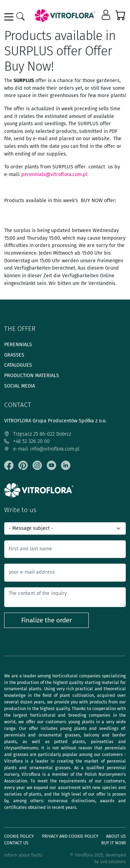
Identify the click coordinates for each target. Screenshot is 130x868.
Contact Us (16, 843)
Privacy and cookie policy (70, 836)
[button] (107, 15)
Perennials (18, 345)
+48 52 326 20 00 (27, 441)
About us (116, 836)
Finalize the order (46, 620)
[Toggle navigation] (10, 17)
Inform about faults (23, 855)
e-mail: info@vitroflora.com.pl (42, 449)
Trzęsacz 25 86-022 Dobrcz (38, 434)
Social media (20, 386)
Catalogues (18, 365)
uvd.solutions (113, 862)
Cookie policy (19, 836)
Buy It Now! (114, 843)
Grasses (14, 355)
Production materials (32, 376)
